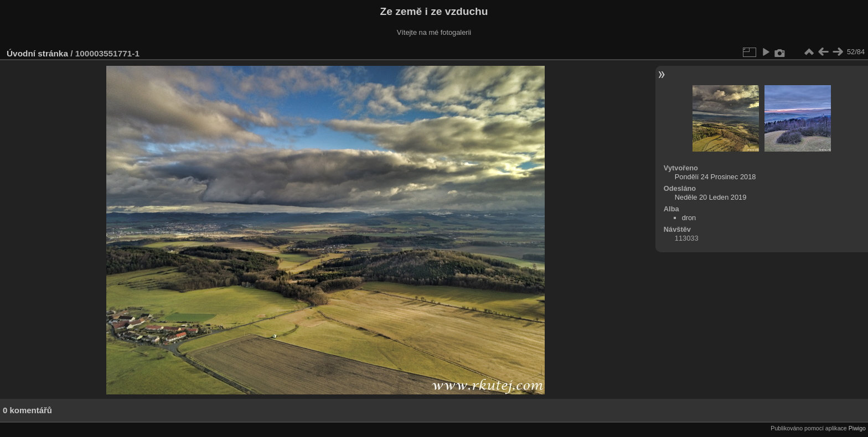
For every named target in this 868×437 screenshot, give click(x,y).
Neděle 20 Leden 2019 (711, 197)
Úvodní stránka (37, 53)
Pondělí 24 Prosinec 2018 (715, 177)
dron (689, 218)
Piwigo (857, 428)
